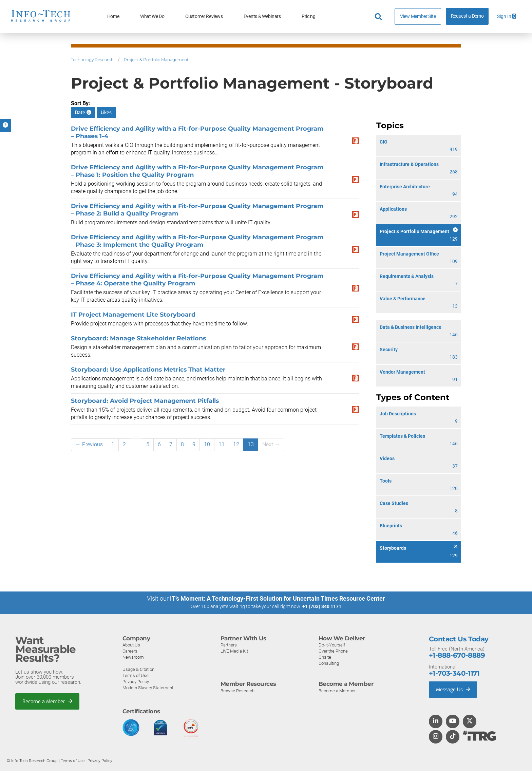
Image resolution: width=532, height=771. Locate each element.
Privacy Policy (136, 681)
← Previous (89, 444)
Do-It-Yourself (332, 645)
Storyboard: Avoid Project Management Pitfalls (145, 401)
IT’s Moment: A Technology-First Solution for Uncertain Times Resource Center (278, 598)
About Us (131, 645)
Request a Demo (467, 16)
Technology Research (92, 60)
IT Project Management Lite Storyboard (133, 314)
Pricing (309, 16)
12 (236, 444)
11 (222, 444)
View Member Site (418, 16)
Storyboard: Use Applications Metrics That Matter (148, 369)
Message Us (454, 689)
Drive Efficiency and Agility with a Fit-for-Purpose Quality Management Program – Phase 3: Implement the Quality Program (197, 241)
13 (251, 444)
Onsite (325, 657)
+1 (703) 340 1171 (322, 606)
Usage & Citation (138, 669)
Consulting (329, 663)
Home (113, 16)
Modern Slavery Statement (148, 687)
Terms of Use (136, 675)
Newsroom (133, 657)
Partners (229, 645)
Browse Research (237, 690)
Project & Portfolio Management (156, 60)
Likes (106, 112)
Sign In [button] (507, 16)
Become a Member (48, 701)
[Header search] (379, 17)
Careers (130, 651)
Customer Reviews (204, 16)
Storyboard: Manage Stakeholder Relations (138, 338)
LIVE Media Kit (234, 651)
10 (207, 444)
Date (83, 112)
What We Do (152, 16)
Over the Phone (333, 651)
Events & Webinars (262, 16)
